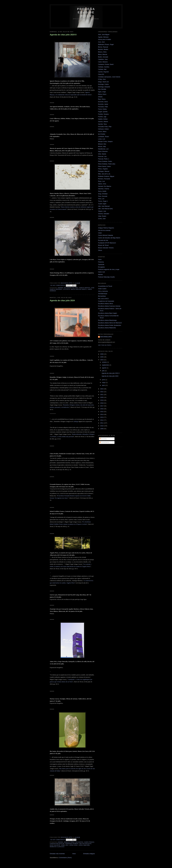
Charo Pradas (89, 842)
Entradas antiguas (89, 854)
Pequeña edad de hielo (86, 12)
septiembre (106, 365)
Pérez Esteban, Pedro (105, 161)
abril (104, 385)
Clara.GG (101, 74)
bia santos (79, 842)
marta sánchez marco (79, 289)
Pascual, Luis (102, 156)
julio (103, 371)
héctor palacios (85, 844)
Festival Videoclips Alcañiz (106, 277)
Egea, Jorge (102, 92)
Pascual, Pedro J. (104, 159)
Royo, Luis (101, 181)
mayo (104, 382)
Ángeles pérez (69, 842)
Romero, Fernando (104, 179)
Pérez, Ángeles (103, 169)
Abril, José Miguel (104, 35)
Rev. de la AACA (103, 299)
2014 (102, 414)
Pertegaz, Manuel (104, 171)
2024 (102, 360)
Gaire (100, 259)
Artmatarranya (103, 294)
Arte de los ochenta (104, 230)
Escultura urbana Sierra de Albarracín (110, 323)
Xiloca (100, 250)
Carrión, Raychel (103, 72)
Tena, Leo (101, 199)
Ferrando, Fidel (103, 107)
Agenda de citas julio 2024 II (63, 35)
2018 (102, 403)
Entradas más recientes (57, 854)
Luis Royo (66, 289)
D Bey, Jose (102, 79)
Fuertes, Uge (102, 117)
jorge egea (73, 845)
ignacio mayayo (85, 288)
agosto (104, 368)
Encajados (101, 267)
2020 (102, 397)
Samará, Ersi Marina (105, 186)
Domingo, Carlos (103, 84)
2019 (102, 400)
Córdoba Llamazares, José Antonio (109, 77)
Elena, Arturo (102, 94)
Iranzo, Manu (102, 132)
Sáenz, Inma (102, 184)
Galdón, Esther (103, 119)
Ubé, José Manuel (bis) (105, 209)
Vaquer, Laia (102, 211)
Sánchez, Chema (104, 189)
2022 (102, 392)
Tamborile (101, 264)
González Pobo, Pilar (105, 127)
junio (104, 380)
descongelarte (106, 337)
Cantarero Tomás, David (106, 64)
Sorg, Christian (103, 194)
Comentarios (104, 442)
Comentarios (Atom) (65, 858)
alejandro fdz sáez (71, 288)
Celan (100, 233)
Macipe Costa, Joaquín (105, 141)
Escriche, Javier (103, 104)
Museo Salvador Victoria (106, 248)
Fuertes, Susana (103, 114)
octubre (105, 362)
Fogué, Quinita (103, 112)
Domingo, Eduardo (104, 87)
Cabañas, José (103, 59)
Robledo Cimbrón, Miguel (106, 176)
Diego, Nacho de (103, 82)
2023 (102, 389)
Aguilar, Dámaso (103, 37)
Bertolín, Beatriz (103, 49)
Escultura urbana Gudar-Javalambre (110, 325)
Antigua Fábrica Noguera (106, 228)
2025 (102, 357)
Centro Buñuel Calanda (105, 235)
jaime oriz (65, 845)
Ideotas (100, 274)
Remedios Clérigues (57, 847)
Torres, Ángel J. (103, 201)
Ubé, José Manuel (104, 206)
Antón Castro (102, 289)
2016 (102, 409)
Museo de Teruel (103, 245)
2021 (102, 395)
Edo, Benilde (102, 89)
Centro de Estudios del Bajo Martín (109, 238)
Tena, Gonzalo (103, 196)
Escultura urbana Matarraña (107, 328)
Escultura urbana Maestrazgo (107, 320)
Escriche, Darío (103, 102)
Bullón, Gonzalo (103, 57)
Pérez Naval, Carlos (104, 166)
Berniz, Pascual (103, 47)
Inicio (74, 854)
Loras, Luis (102, 139)
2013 (102, 417)
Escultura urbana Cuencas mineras (109, 306)
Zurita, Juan (102, 219)
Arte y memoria (103, 291)
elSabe (100, 97)
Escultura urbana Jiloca (105, 304)
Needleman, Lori (103, 149)
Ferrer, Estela (102, 109)
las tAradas (102, 134)
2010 (102, 426)
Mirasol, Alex (102, 144)
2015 (102, 412)
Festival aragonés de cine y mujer (109, 269)
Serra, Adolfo (102, 191)
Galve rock (101, 272)
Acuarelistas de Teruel (105, 286)
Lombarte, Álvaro (103, 137)
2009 (102, 429)
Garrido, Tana (102, 124)
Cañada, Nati (102, 69)
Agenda (60, 288)
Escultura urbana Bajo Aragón (108, 313)
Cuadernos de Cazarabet (106, 301)
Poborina (101, 262)
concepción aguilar (57, 844)
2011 (102, 423)
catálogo (76, 421)
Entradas (103, 439)
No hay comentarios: (58, 285)
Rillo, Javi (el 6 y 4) (104, 174)
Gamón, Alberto (103, 122)
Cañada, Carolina (104, 67)
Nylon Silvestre (103, 151)
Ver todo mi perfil (105, 345)
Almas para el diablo (105, 39)
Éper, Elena (102, 99)
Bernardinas (102, 296)
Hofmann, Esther (103, 129)
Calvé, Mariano (103, 62)
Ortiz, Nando (102, 154)
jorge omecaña (84, 845)
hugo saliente (55, 845)
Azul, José (101, 42)
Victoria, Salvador (104, 214)
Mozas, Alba (102, 146)
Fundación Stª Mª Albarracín (107, 243)
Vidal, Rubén (102, 216)
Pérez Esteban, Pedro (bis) (107, 164)
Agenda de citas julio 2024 (62, 301)
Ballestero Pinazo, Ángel (106, 44)
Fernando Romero (72, 844)
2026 (102, 354)
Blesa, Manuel (103, 54)
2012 (102, 420)
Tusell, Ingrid (102, 204)
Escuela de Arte (103, 240)
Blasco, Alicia (102, 52)
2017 (102, 406)
